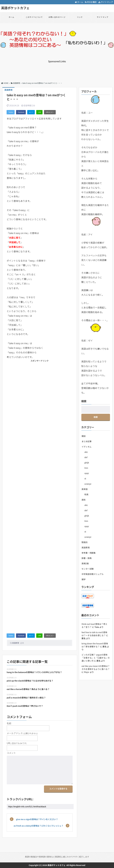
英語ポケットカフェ (15, 8)
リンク (80, 17)
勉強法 (85, 542)
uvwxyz (88, 484)
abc (86, 452)
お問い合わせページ (57, 17)
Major (87, 672)
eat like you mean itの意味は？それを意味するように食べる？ (96, 667)
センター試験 (88, 569)
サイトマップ (106, 2)
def (86, 457)
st (85, 478)
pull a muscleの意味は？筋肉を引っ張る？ (26, 698)
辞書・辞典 (87, 558)
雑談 (84, 436)
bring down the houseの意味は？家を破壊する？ (95, 645)
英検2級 (85, 563)
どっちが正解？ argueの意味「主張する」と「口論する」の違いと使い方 (96, 658)
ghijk (87, 463)
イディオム (87, 447)
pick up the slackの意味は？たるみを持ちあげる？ (30, 681)
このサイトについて (34, 17)
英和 (84, 500)
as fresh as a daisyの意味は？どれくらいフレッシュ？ (38, 826)
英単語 (85, 489)
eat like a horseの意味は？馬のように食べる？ (28, 689)
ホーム (79, 2)
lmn (86, 468)
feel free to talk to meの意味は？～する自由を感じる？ (94, 634)
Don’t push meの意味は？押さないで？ (25, 706)
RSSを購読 (91, 2)
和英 (87, 494)
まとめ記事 (87, 441)
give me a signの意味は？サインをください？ (37, 819)
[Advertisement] (57, 69)
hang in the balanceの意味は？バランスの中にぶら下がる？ (34, 672)
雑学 (84, 579)
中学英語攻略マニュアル (93, 574)
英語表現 (16, 643)
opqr (87, 473)
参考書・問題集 (89, 553)
